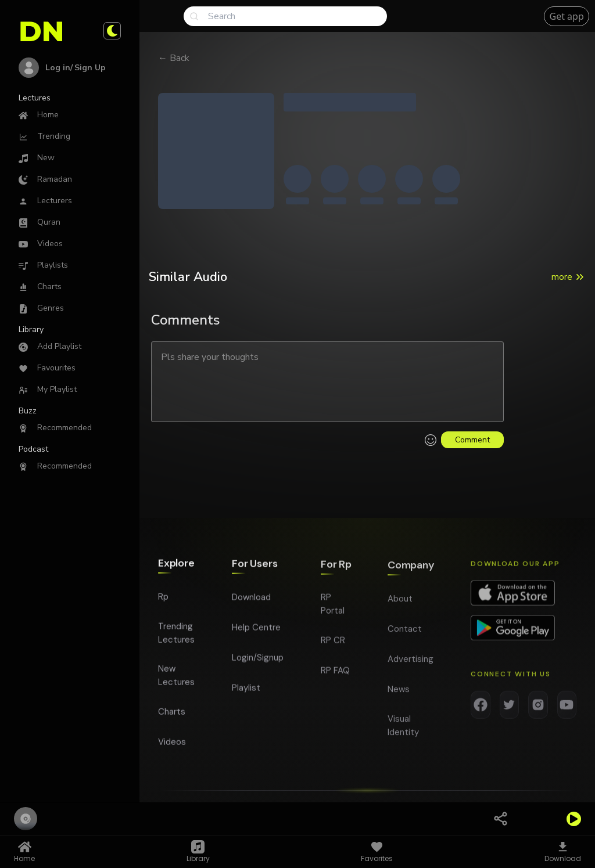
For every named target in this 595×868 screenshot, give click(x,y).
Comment (472, 440)
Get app (566, 16)
